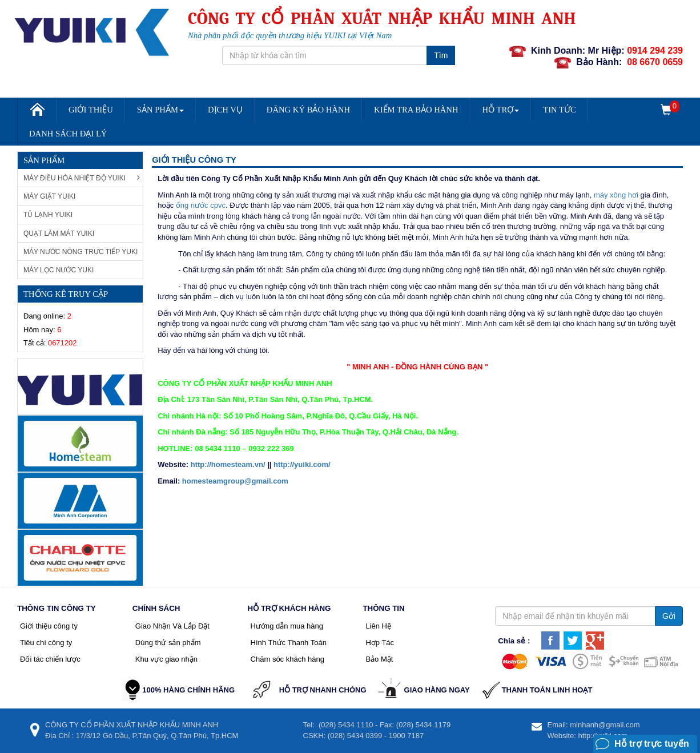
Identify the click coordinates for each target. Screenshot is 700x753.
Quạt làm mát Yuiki (59, 233)
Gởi (669, 616)
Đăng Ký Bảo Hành (308, 110)
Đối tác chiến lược (50, 659)
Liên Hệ (378, 626)
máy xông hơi (616, 195)
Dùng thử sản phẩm (168, 643)
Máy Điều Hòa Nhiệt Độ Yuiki (82, 178)
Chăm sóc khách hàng (287, 659)
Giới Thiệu (91, 110)
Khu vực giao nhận (166, 659)
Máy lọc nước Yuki (59, 270)
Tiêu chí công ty (46, 643)
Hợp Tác (380, 643)
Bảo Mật (379, 659)
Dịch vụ (225, 110)
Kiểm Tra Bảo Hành (416, 110)
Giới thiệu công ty (49, 626)
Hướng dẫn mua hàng (287, 626)
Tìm (441, 55)
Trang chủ (37, 113)
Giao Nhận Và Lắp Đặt (172, 626)
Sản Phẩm (160, 110)
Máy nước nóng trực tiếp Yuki (81, 252)
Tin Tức (560, 110)
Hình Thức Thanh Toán (289, 643)
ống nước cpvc (201, 205)
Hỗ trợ (501, 110)
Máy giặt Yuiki (49, 196)
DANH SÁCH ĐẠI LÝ (68, 134)
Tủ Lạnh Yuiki (48, 215)
